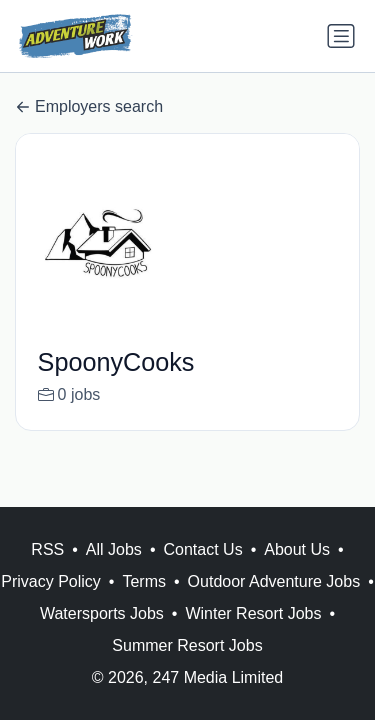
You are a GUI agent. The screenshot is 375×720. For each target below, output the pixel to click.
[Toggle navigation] (341, 36)
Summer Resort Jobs (187, 645)
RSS (47, 549)
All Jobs (114, 549)
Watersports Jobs (102, 613)
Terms (144, 581)
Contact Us (202, 549)
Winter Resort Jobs (253, 613)
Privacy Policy (51, 581)
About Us (297, 549)
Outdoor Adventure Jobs (274, 581)
